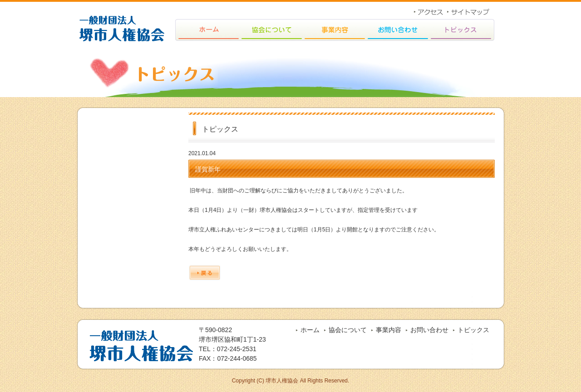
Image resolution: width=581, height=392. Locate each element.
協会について (348, 330)
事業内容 (389, 330)
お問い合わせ (429, 330)
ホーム (310, 330)
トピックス (473, 330)
